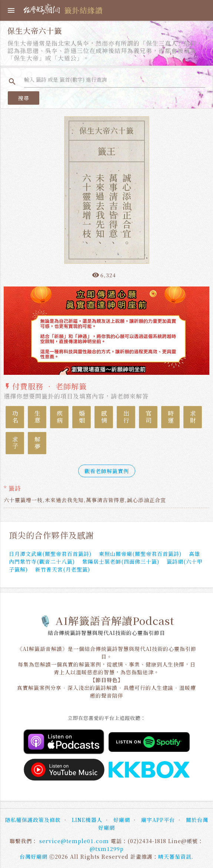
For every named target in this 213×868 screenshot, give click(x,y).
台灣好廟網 (34, 856)
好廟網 (122, 820)
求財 (193, 417)
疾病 (59, 417)
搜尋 (24, 98)
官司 (148, 417)
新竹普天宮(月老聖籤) (63, 569)
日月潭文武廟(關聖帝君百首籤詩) (50, 554)
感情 (104, 417)
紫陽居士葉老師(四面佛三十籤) (121, 561)
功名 (15, 417)
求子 (15, 443)
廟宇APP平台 (158, 820)
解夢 (37, 443)
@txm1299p (107, 849)
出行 (126, 417)
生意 (37, 417)
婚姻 (82, 417)
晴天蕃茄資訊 (175, 856)
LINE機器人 (87, 820)
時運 (171, 417)
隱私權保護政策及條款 (33, 820)
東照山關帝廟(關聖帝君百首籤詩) (140, 554)
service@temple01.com (74, 841)
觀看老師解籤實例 (107, 471)
